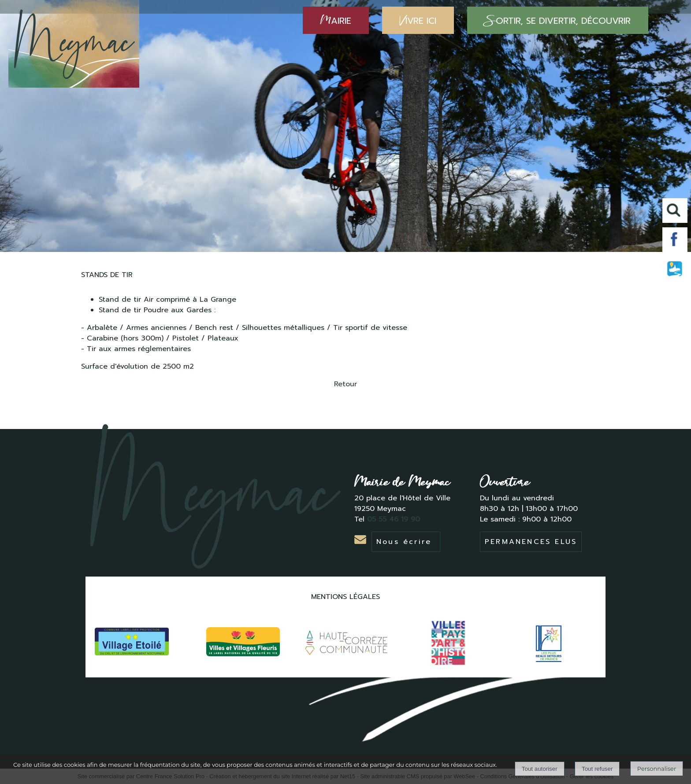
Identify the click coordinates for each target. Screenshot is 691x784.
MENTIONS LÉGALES (345, 597)
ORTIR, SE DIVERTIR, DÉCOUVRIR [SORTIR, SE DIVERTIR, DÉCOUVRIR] (558, 20)
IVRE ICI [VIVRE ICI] (418, 20)
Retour (345, 384)
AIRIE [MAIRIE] (336, 20)
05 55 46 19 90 (395, 519)
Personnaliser (657, 769)
